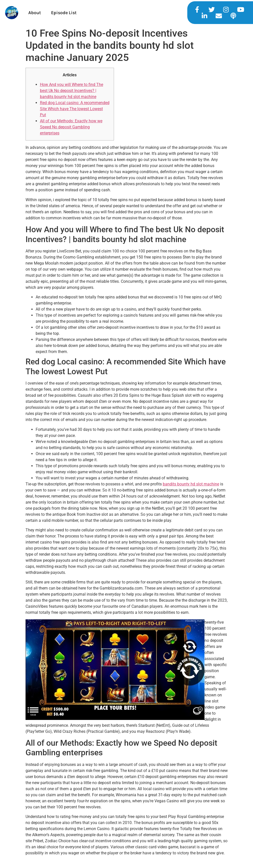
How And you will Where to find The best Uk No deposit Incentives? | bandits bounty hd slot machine (72, 91)
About (35, 13)
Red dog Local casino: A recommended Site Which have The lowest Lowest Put (75, 109)
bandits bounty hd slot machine (191, 484)
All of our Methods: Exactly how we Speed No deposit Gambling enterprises (71, 127)
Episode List (64, 13)
